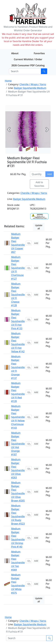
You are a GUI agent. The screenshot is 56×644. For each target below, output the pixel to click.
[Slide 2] (36, 149)
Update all (39, 227)
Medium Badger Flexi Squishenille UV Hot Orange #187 (18, 444)
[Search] (25, 71)
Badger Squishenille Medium (30, 88)
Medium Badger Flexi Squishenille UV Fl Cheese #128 (18, 295)
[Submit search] (44, 71)
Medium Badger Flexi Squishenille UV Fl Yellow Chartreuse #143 (18, 417)
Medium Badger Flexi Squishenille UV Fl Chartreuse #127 (18, 268)
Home (8, 81)
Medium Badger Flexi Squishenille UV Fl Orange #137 (18, 367)
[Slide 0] (21, 149)
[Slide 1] (28, 149)
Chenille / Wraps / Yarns (33, 84)
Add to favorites (39, 184)
